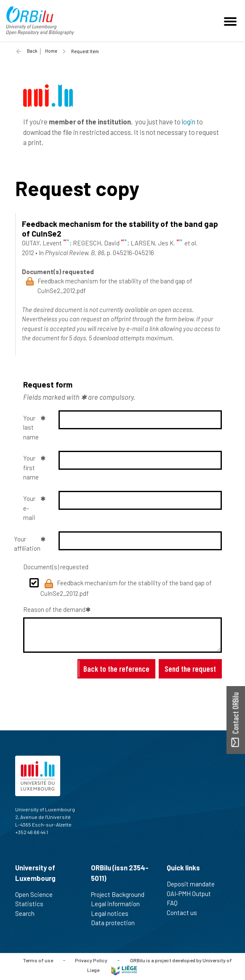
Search (28, 913)
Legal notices (113, 913)
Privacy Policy (91, 960)
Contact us (185, 913)
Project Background (121, 894)
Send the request (190, 669)
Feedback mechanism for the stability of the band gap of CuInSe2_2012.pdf (126, 588)
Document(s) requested (56, 567)
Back (32, 51)
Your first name (31, 467)
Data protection (116, 923)
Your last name (31, 427)
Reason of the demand (54, 609)
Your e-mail (29, 508)
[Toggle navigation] (232, 21)
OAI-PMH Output (192, 894)
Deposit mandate (194, 884)
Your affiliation (29, 544)
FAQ (176, 903)
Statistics (33, 904)
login (189, 121)
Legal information (119, 904)
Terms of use (38, 960)
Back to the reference (116, 669)
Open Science (37, 894)
